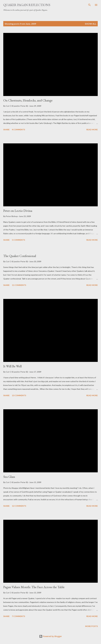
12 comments (19, 506)
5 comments (18, 240)
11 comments (19, 285)
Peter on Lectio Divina (18, 211)
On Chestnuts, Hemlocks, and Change (28, 100)
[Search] (90, 5)
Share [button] (6, 130)
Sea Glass (9, 477)
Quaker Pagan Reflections (27, 5)
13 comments (19, 395)
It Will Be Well (12, 366)
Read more (92, 130)
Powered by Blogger (50, 636)
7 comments (18, 616)
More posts (91, 626)
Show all (91, 24)
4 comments (18, 130)
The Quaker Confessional (20, 256)
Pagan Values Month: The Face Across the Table (34, 587)
